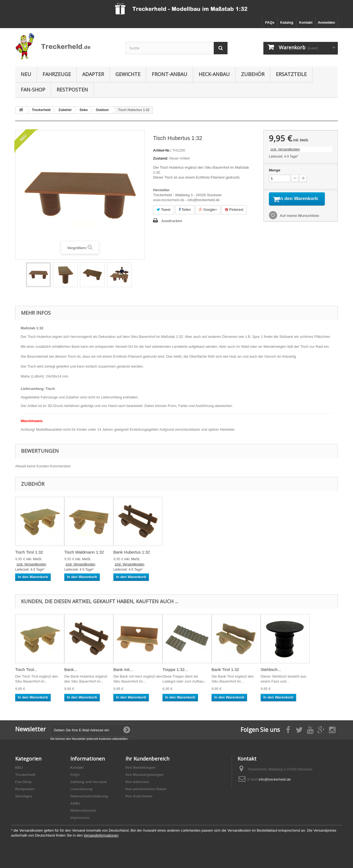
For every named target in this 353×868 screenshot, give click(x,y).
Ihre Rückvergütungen (145, 775)
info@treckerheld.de (275, 779)
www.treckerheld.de (169, 200)
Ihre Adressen (137, 782)
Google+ (208, 210)
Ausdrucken (172, 221)
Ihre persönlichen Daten (146, 789)
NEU (26, 74)
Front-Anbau (169, 74)
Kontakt (306, 22)
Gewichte (128, 74)
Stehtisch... (271, 669)
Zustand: (161, 158)
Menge (275, 170)
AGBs (75, 803)
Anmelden (326, 22)
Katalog (287, 22)
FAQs (270, 22)
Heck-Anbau (214, 74)
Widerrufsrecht (83, 811)
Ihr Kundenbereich (147, 759)
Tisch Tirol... (26, 669)
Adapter (93, 74)
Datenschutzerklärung (89, 796)
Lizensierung (81, 789)
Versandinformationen (101, 835)
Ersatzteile (291, 74)
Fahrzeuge (57, 74)
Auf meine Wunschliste (299, 223)
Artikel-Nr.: (162, 150)
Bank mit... (123, 669)
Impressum (80, 818)
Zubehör (253, 74)
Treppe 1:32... (175, 669)
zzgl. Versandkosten (285, 149)
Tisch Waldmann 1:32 (84, 552)
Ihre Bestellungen (141, 768)
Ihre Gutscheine (139, 796)
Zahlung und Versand (89, 782)
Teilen (185, 210)
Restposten (72, 90)
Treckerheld (25, 775)
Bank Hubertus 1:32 (132, 552)
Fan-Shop (33, 90)
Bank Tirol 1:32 (225, 669)
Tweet (164, 210)
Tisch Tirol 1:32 (29, 552)
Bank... (71, 669)
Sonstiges (24, 796)
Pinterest (234, 210)
